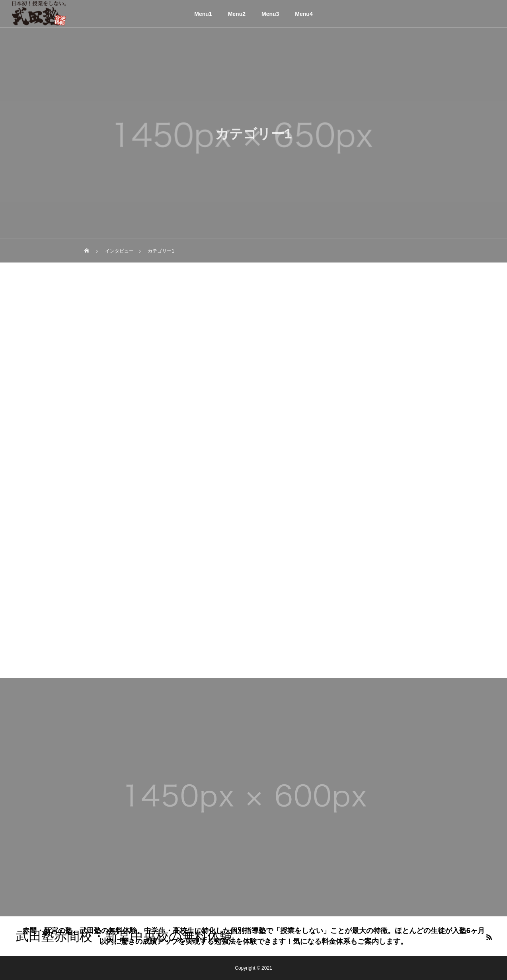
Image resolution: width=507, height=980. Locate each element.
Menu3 (270, 14)
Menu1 (203, 14)
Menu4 (304, 14)
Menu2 (237, 14)
